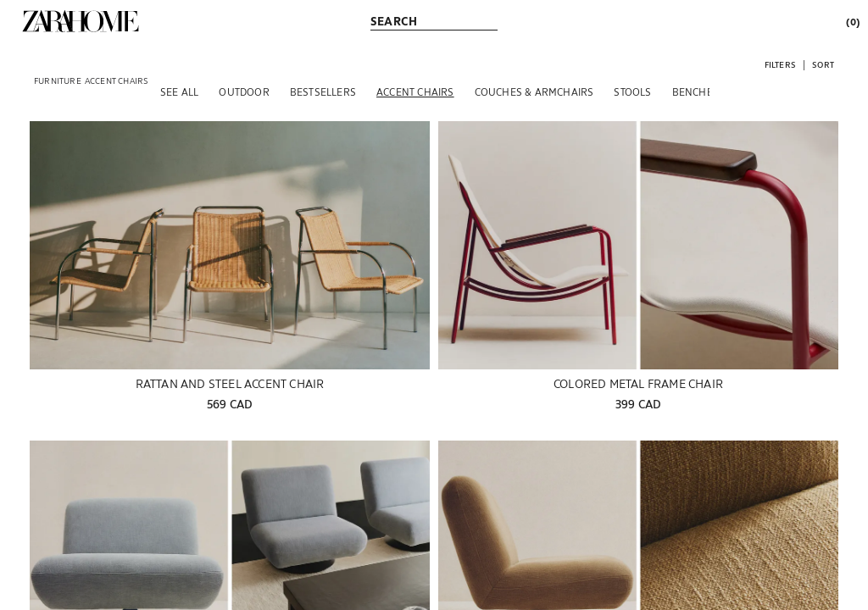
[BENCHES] (696, 91)
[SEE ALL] (179, 91)
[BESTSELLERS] (323, 91)
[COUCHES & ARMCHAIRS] (534, 91)
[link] (81, 21)
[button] (780, 64)
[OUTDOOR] (244, 91)
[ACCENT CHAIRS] (415, 91)
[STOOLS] (632, 91)
